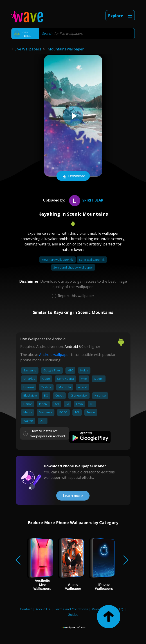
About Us (43, 609)
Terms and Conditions (71, 609)
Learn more (73, 496)
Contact (26, 609)
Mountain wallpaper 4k (58, 260)
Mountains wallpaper (66, 49)
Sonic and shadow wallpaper (73, 267)
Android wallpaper (55, 355)
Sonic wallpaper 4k (92, 260)
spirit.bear (86, 200)
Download (73, 176)
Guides (73, 614)
